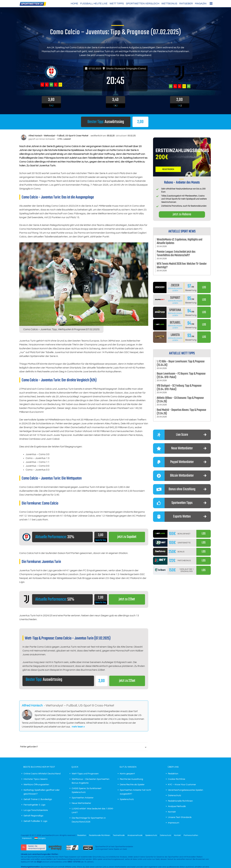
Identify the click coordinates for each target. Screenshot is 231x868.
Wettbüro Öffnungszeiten (36, 785)
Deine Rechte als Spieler (132, 785)
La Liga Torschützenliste (36, 810)
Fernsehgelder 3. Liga (34, 805)
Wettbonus (169, 4)
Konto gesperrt (127, 774)
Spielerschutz (127, 800)
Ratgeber (186, 4)
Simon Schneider (47, 139)
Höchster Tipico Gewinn (36, 779)
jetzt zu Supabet (127, 537)
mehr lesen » (78, 727)
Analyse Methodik (177, 807)
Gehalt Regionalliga (33, 816)
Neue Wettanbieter (81, 803)
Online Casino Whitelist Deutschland (42, 774)
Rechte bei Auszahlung (131, 779)
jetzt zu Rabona (182, 214)
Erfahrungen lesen (175, 290)
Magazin (201, 4)
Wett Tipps (117, 4)
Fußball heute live (94, 4)
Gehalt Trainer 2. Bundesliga (38, 800)
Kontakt (172, 812)
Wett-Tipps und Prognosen (85, 774)
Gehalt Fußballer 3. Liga (35, 821)
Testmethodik (119, 836)
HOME (74, 4)
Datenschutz (174, 796)
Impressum (174, 823)
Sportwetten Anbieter (83, 798)
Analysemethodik (135, 836)
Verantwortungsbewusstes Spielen (186, 790)
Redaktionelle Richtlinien (180, 801)
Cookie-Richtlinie (177, 779)
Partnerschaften (191, 836)
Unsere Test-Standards (180, 817)
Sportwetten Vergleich (143, 4)
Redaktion (173, 774)
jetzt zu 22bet (127, 599)
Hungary (40, 838)
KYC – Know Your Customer (182, 785)
